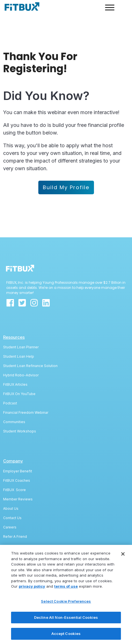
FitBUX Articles (15, 364)
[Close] (123, 559)
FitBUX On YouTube (19, 373)
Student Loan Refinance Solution (30, 345)
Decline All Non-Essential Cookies (66, 623)
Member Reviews (18, 479)
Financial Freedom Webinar (26, 392)
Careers (10, 507)
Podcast (10, 383)
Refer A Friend (15, 516)
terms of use (66, 592)
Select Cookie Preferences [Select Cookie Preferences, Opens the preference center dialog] (66, 607)
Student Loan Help (19, 336)
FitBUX (10, 469)
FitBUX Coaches (17, 460)
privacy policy (32, 592)
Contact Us (12, 497)
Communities (14, 401)
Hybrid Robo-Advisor (21, 355)
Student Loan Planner (21, 327)
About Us (11, 488)
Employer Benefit (18, 451)
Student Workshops (20, 411)
